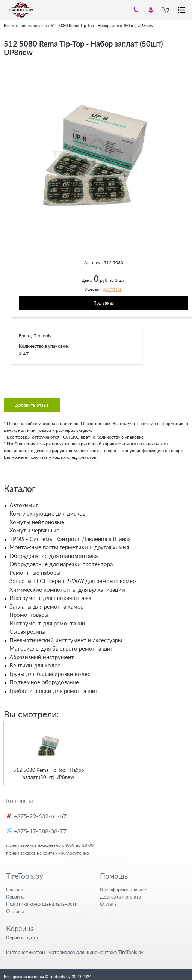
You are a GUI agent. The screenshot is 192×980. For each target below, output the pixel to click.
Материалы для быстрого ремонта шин (61, 648)
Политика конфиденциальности (42, 904)
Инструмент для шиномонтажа (50, 598)
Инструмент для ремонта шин (49, 623)
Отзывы (15, 911)
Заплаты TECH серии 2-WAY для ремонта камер (73, 581)
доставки (113, 289)
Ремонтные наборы (35, 573)
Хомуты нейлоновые (37, 522)
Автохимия (24, 505)
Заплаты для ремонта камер (46, 606)
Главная (14, 890)
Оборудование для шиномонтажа (54, 556)
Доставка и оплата (120, 897)
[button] (181, 69)
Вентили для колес (35, 665)
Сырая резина (27, 631)
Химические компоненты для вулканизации (67, 589)
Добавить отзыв (32, 405)
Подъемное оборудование (44, 682)
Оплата (108, 904)
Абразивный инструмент (42, 657)
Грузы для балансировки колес (50, 674)
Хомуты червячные (34, 530)
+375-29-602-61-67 (40, 816)
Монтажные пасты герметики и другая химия (69, 547)
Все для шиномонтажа (25, 25)
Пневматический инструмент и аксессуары (66, 640)
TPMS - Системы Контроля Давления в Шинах (70, 539)
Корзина (15, 897)
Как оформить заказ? (123, 890)
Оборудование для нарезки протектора (61, 564)
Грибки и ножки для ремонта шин (54, 691)
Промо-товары (29, 615)
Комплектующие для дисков (47, 513)
